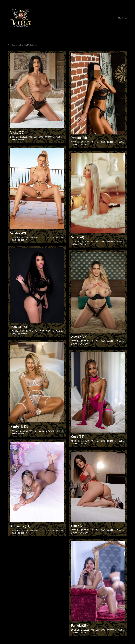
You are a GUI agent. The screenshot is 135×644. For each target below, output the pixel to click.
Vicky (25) (17, 132)
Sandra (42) (18, 233)
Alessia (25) (79, 337)
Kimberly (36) (20, 426)
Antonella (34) (20, 526)
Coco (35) (78, 437)
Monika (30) (19, 327)
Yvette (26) (79, 138)
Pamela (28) (79, 625)
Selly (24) (78, 237)
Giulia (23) (78, 526)
